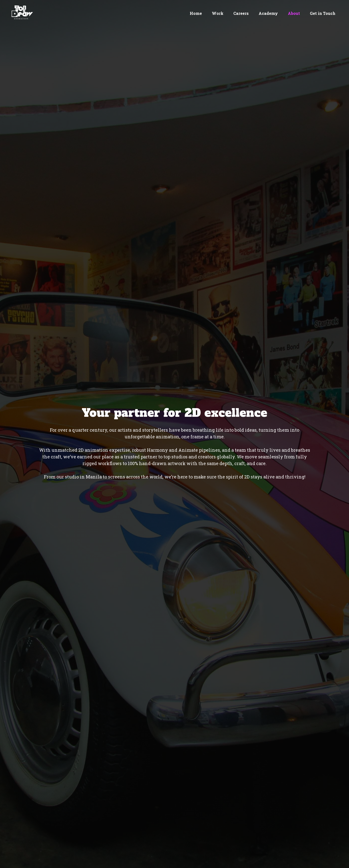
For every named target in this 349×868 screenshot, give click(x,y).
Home (196, 13)
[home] (21, 13)
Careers (241, 13)
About (294, 13)
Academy (268, 13)
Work (218, 13)
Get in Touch (323, 13)
